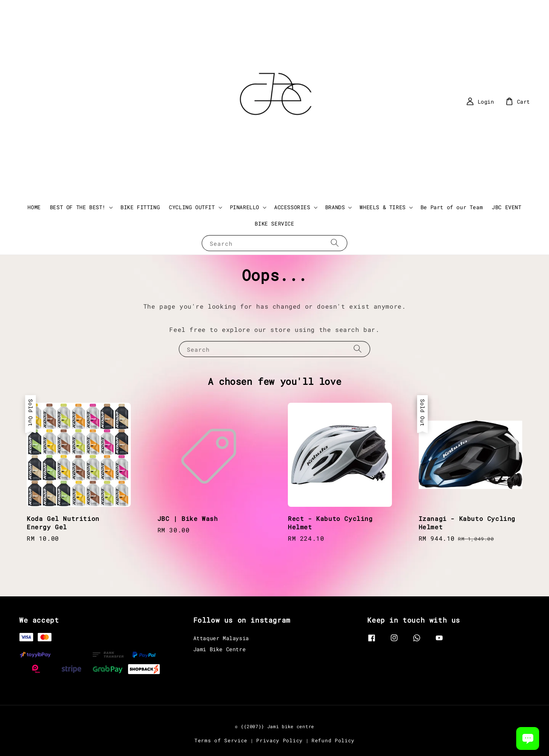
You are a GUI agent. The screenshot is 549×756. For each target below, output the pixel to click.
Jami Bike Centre (220, 649)
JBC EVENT (506, 207)
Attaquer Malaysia (221, 638)
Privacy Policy (279, 740)
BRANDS (335, 207)
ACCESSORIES (292, 207)
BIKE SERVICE (274, 223)
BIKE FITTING (140, 207)
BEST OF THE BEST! (78, 207)
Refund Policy (333, 740)
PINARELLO (245, 207)
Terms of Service (221, 740)
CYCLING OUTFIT (192, 207)
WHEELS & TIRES (382, 207)
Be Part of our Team (452, 207)
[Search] (335, 243)
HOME (34, 207)
